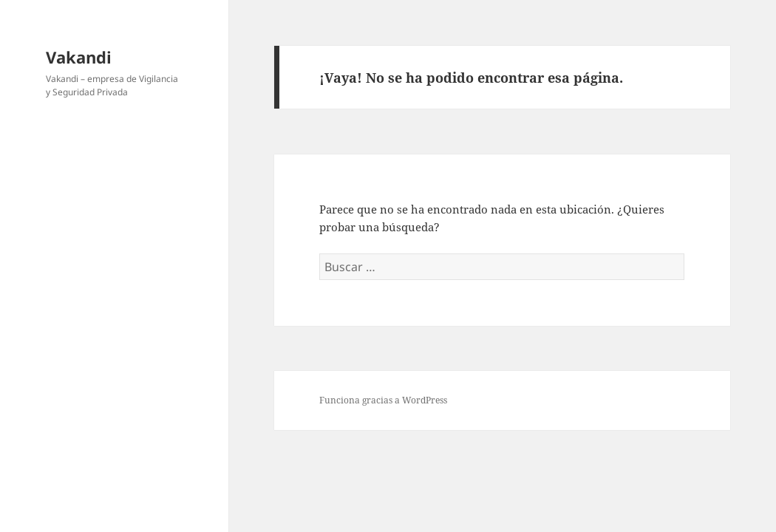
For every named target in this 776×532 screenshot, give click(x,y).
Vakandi (79, 57)
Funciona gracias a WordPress (383, 400)
